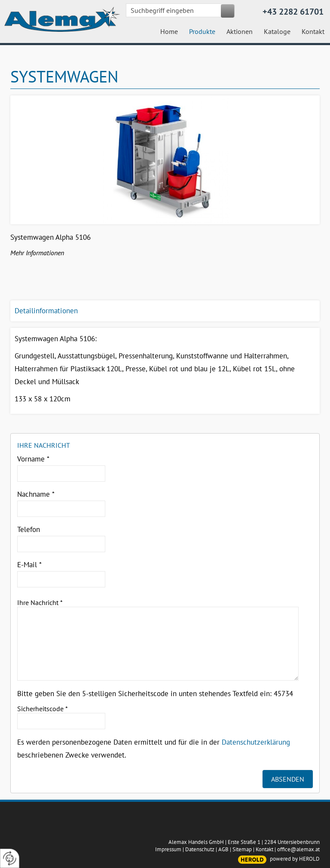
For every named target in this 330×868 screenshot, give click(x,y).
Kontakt (264, 849)
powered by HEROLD (295, 859)
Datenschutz (200, 849)
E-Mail (29, 565)
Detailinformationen (46, 311)
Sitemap (242, 849)
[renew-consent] (10, 858)
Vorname (33, 459)
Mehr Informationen (37, 253)
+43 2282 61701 (293, 12)
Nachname (36, 494)
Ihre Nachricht (40, 602)
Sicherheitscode (43, 709)
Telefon (29, 529)
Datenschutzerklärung (256, 742)
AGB (223, 849)
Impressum (168, 849)
